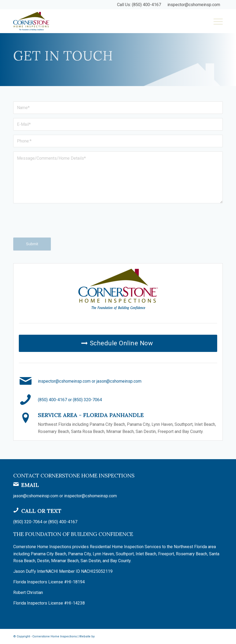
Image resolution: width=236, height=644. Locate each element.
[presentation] (54, 225)
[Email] (16, 484)
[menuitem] (215, 21)
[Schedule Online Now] (118, 343)
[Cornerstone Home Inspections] (31, 21)
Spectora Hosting (108, 636)
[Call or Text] (16, 510)
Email (30, 485)
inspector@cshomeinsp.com (194, 5)
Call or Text (41, 511)
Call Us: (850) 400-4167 (139, 5)
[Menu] (215, 21)
